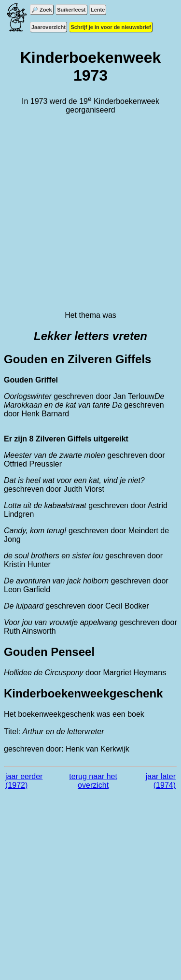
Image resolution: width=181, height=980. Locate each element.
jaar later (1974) (161, 781)
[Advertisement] (90, 213)
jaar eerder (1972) (24, 781)
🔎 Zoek (42, 10)
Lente (98, 10)
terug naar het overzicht (93, 781)
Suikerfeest (71, 10)
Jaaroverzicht (49, 27)
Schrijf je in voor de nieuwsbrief (111, 27)
